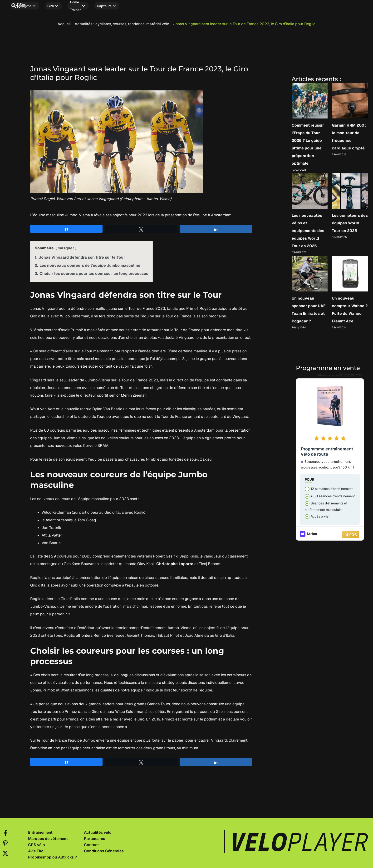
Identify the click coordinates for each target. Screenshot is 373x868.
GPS (81, 6)
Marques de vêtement (48, 837)
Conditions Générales (104, 849)
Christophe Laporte (175, 562)
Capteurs (144, 6)
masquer (66, 246)
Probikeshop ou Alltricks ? (52, 855)
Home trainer (111, 6)
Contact (91, 843)
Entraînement (40, 830)
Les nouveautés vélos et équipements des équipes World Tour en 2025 (308, 229)
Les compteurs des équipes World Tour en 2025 (350, 221)
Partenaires (95, 837)
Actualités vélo (98, 830)
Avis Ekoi (36, 849)
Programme (53, 6)
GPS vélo (37, 843)
